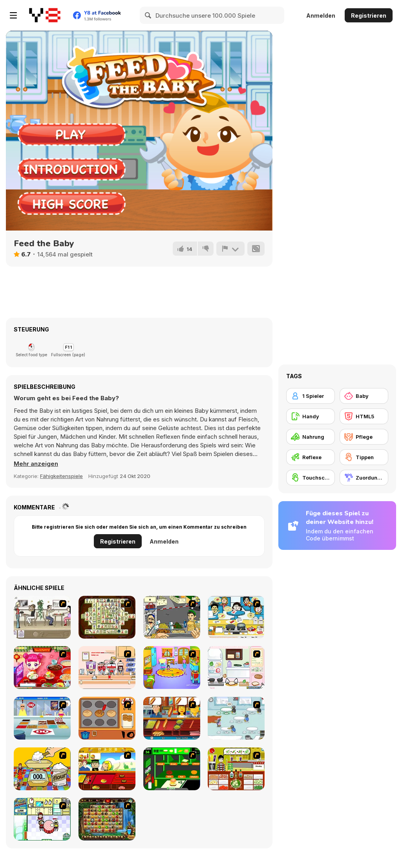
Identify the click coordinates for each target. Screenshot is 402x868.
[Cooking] (107, 718)
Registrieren (369, 16)
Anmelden (321, 16)
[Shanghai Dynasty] (107, 617)
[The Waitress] (42, 617)
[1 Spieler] (311, 396)
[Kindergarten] (172, 667)
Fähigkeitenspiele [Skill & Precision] (61, 476)
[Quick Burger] (107, 769)
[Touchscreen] (311, 478)
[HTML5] (364, 416)
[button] (36, 464)
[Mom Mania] (42, 819)
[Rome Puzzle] (107, 819)
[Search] (148, 15)
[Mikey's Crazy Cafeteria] (107, 667)
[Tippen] (364, 457)
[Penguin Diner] (236, 718)
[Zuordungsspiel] (364, 478)
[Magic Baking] (42, 769)
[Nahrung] (311, 437)
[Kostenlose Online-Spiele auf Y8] (45, 15)
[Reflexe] (311, 457)
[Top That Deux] (236, 769)
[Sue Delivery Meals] (42, 667)
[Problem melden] (230, 249)
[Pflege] (364, 437)
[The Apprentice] (42, 718)
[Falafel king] (172, 617)
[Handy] (311, 416)
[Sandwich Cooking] (236, 667)
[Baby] (364, 396)
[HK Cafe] (236, 617)
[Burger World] (172, 769)
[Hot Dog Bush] (172, 718)
